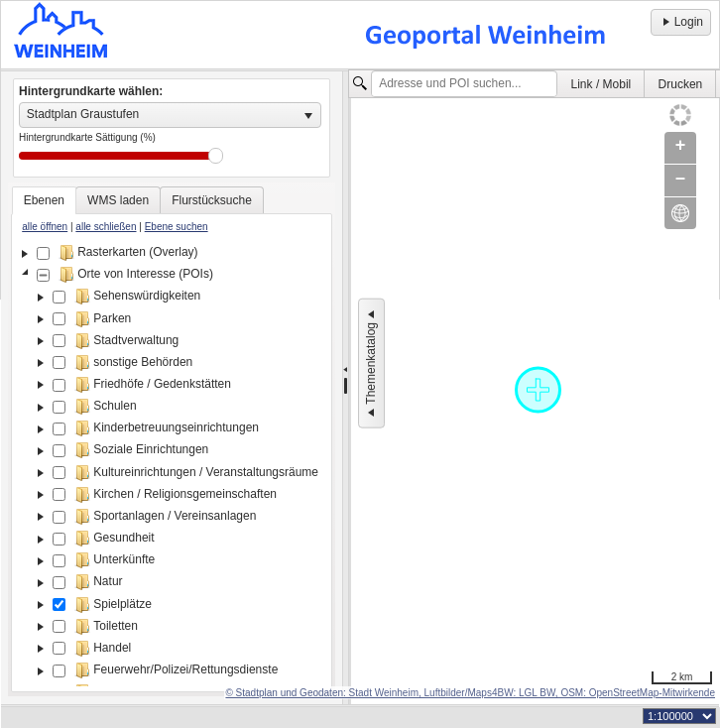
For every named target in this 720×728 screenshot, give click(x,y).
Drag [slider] (216, 156)
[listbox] (170, 115)
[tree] (172, 464)
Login (681, 22)
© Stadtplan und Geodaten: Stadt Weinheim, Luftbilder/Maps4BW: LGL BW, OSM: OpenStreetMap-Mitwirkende (470, 693)
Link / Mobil (601, 84)
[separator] (346, 388)
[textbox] (464, 84)
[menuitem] (601, 84)
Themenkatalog (371, 364)
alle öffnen (45, 227)
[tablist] (172, 439)
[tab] (44, 200)
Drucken (681, 84)
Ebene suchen (177, 227)
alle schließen (106, 227)
